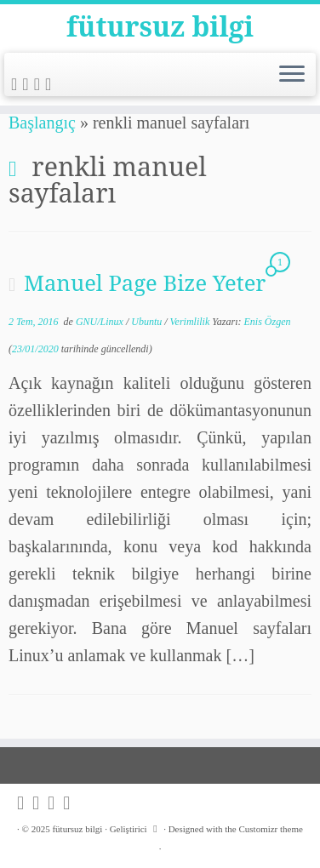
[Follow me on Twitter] (28, 84)
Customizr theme (270, 829)
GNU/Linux (101, 322)
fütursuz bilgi (160, 26)
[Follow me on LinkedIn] (51, 84)
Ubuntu (148, 322)
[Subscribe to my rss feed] (17, 84)
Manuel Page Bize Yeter (145, 283)
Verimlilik (191, 322)
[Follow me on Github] (40, 84)
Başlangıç (42, 123)
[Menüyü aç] (292, 75)
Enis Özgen (268, 322)
